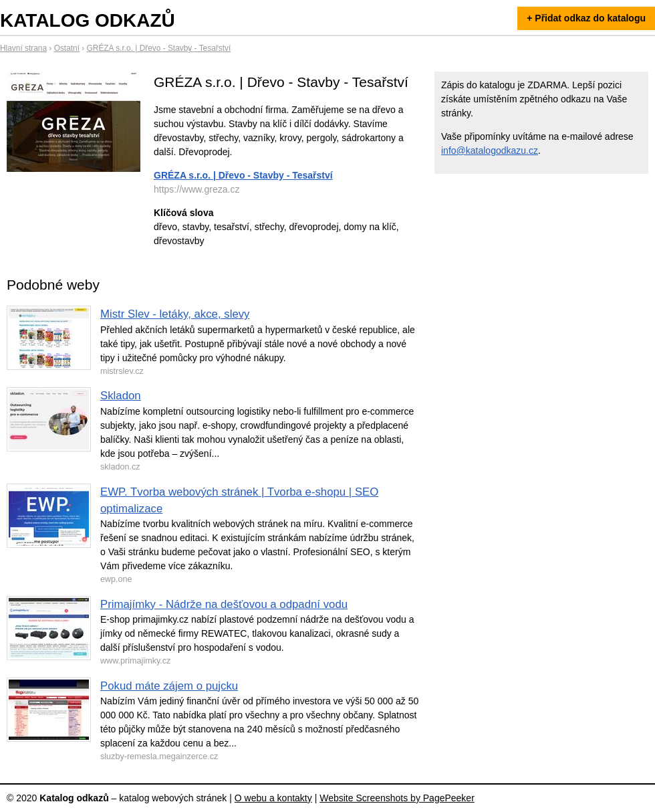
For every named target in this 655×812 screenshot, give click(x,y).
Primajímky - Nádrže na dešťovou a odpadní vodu (224, 604)
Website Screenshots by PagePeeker (397, 798)
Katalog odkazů (88, 20)
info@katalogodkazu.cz (490, 150)
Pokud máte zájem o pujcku (169, 686)
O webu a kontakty (273, 798)
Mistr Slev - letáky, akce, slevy (175, 314)
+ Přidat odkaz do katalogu (586, 18)
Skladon (121, 396)
